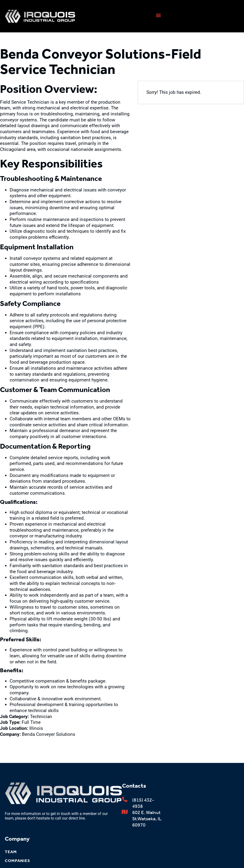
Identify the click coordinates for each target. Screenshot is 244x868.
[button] (158, 15)
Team (11, 852)
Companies (17, 861)
